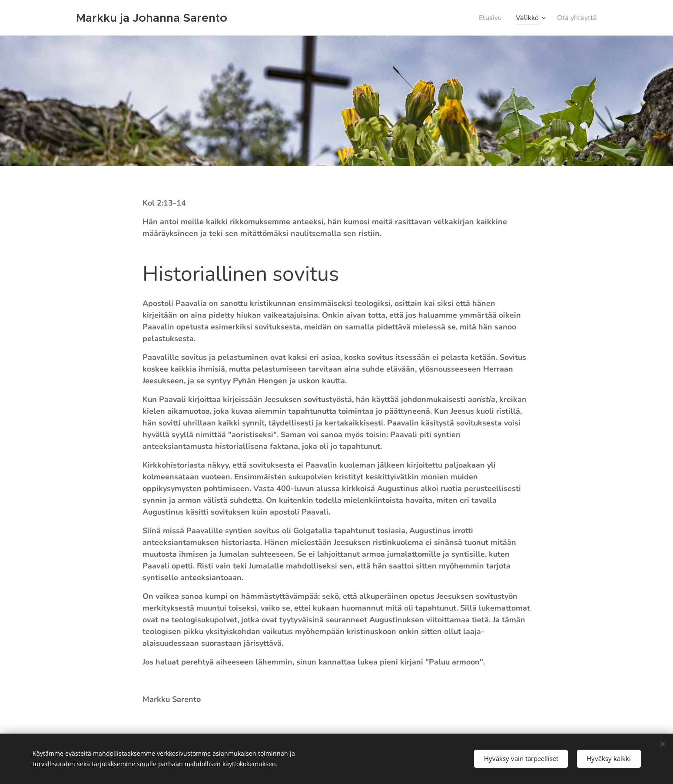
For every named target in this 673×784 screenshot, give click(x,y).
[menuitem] (485, 18)
